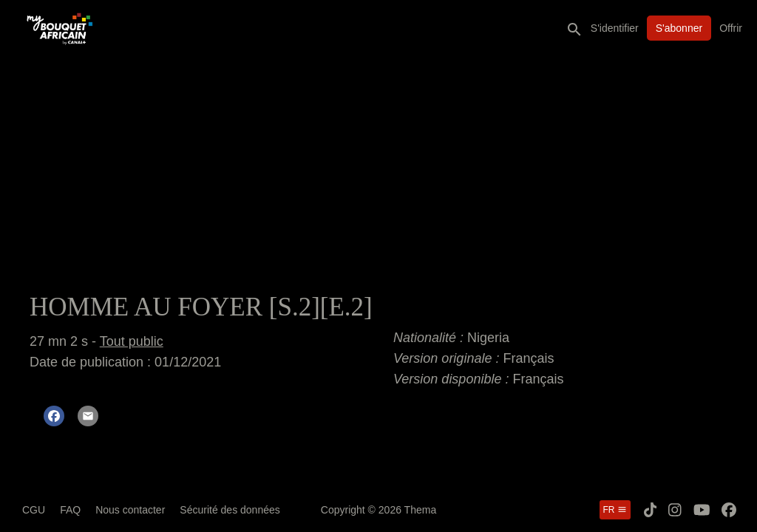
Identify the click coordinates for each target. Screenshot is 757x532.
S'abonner (679, 28)
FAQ (70, 510)
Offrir (731, 28)
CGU (34, 510)
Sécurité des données (230, 510)
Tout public (132, 341)
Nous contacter (130, 510)
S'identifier (615, 28)
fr (615, 510)
